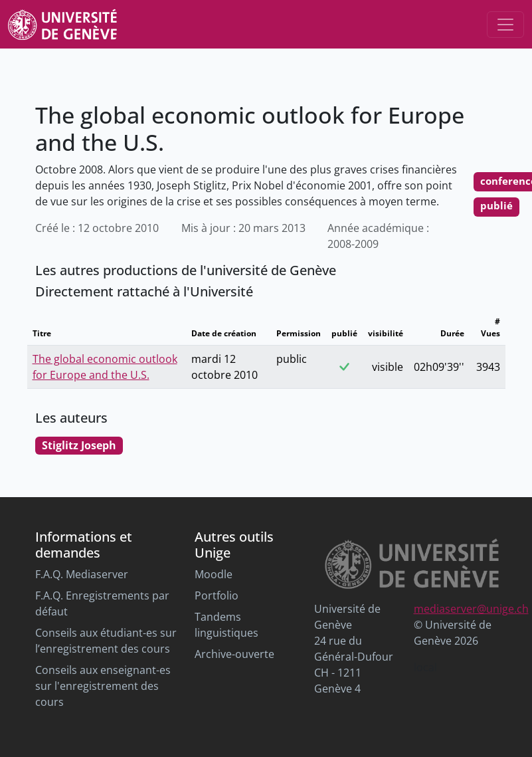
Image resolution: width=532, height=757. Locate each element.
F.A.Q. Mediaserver (82, 574)
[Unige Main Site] (62, 24)
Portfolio (217, 595)
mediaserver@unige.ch (471, 609)
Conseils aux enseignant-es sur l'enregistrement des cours (103, 686)
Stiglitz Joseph (79, 445)
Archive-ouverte (234, 654)
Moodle (214, 574)
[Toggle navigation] (505, 25)
